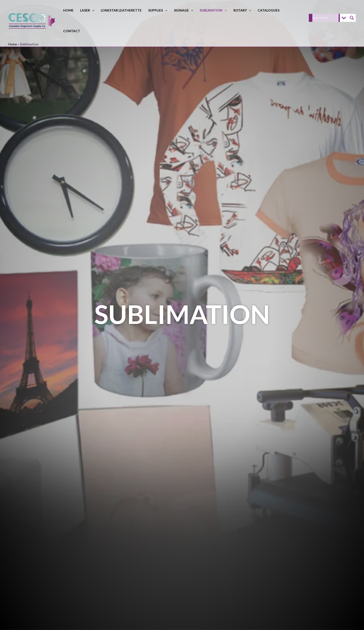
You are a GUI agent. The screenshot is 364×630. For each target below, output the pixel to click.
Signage (184, 10)
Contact (72, 31)
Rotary (242, 10)
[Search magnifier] (352, 18)
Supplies (158, 10)
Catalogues (269, 10)
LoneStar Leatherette (121, 10)
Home (68, 10)
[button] (92, 10)
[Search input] (325, 18)
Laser (87, 10)
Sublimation (213, 10)
